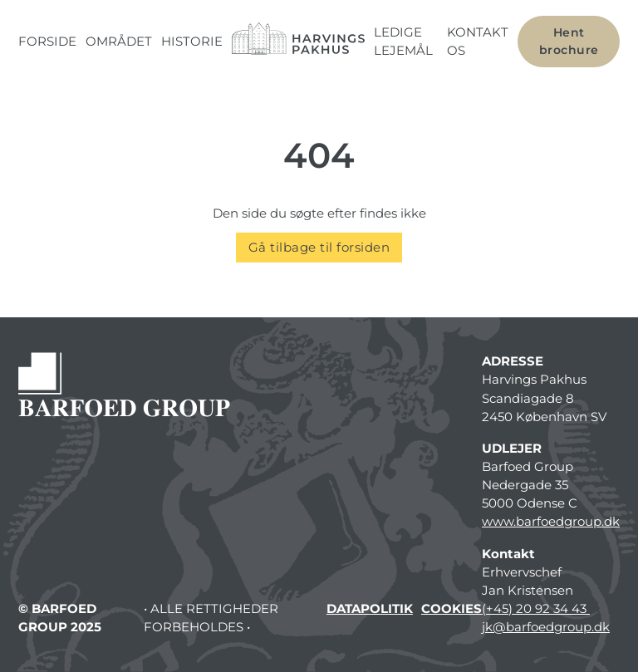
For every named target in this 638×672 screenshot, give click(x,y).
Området (119, 42)
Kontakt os (478, 42)
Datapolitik (370, 609)
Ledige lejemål (403, 42)
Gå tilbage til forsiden (319, 248)
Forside (47, 42)
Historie (192, 42)
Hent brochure (569, 41)
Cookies (452, 609)
